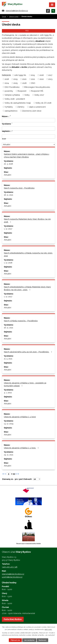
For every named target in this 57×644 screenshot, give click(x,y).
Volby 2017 (39, 95)
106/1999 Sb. (20, 75)
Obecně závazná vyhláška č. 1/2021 (22, 448)
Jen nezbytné (29, 640)
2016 (42, 75)
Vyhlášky (9, 107)
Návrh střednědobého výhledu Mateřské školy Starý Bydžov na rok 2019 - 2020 (27, 288)
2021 (33, 79)
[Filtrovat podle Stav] (28, 145)
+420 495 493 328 (10, 567)
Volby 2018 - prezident (15, 99)
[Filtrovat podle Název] (28, 120)
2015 (33, 75)
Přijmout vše (15, 640)
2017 (50, 75)
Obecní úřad (14, 17)
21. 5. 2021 (8, 359)
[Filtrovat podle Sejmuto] (28, 136)
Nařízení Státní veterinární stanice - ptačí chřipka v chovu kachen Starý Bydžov (27, 156)
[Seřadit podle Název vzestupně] (10, 115)
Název (6, 116)
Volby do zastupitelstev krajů (18, 103)
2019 (15, 79)
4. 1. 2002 (8, 393)
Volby (27, 95)
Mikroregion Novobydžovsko (37, 87)
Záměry (21, 107)
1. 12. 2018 (8, 263)
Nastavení (42, 640)
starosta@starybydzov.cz (17, 11)
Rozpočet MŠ (37, 91)
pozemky (9, 91)
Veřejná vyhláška (12, 95)
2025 (16, 83)
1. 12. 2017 (8, 229)
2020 (24, 79)
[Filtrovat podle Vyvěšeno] (28, 129)
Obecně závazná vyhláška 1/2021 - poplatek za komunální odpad (25, 384)
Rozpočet (22, 91)
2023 (50, 79)
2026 (24, 83)
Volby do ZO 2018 (43, 103)
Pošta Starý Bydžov (13, 619)
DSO (33, 83)
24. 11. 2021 (9, 455)
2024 (7, 83)
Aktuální (8, 175)
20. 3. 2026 (8, 164)
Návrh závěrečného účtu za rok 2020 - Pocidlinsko (28, 352)
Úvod (4, 17)
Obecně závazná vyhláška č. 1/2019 (20, 417)
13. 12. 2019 (9, 424)
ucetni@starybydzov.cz (12, 577)
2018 (7, 79)
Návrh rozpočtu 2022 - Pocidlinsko (19, 188)
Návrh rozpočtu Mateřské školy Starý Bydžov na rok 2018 (27, 220)
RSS (40, 31)
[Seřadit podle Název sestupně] (10, 116)
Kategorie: (6, 75)
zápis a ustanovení (37, 107)
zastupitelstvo (11, 111)
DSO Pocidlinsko (12, 87)
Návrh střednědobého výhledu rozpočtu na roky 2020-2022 (28, 254)
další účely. (48, 629)
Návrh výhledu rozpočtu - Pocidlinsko (21, 321)
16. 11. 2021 (9, 195)
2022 (42, 79)
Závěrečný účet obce (32, 111)
